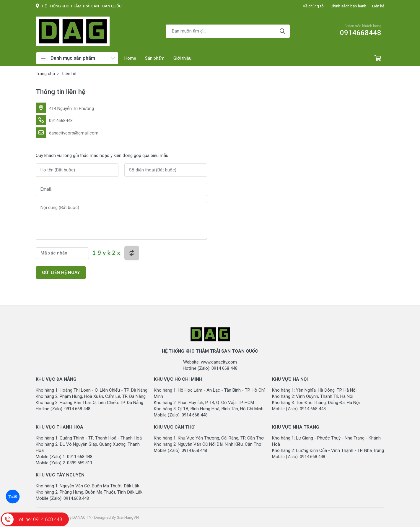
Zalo (13, 497)
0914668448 (61, 121)
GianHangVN (128, 517)
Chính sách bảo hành (348, 6)
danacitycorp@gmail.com (74, 133)
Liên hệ (378, 6)
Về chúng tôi (314, 6)
